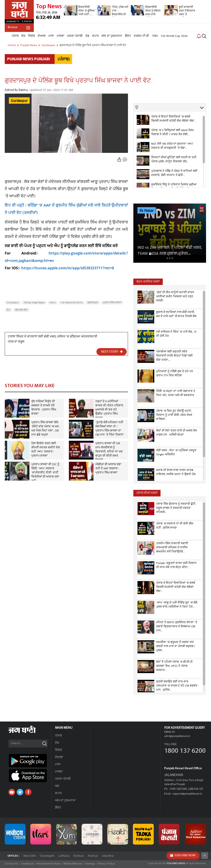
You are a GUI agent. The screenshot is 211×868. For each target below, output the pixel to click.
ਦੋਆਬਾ (42, 36)
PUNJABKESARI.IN (176, 863)
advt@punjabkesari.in (177, 736)
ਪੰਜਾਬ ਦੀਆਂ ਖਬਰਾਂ (147, 493)
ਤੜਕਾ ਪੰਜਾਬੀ (75, 36)
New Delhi (30, 856)
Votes (53, 303)
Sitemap (90, 864)
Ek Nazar (147, 211)
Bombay (79, 856)
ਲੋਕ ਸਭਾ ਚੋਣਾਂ (21, 310)
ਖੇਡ (87, 36)
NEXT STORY (112, 352)
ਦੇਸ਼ (23, 36)
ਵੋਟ (8, 310)
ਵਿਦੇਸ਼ (32, 36)
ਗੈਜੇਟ (128, 36)
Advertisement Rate (48, 864)
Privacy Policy (107, 864)
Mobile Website (73, 864)
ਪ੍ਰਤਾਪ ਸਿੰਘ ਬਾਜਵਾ (112, 303)
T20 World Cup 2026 (174, 36)
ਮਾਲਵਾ (60, 36)
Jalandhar (108, 856)
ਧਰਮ (155, 36)
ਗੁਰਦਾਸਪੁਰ (93, 303)
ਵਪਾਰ (95, 36)
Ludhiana (64, 856)
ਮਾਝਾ (51, 36)
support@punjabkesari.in (187, 794)
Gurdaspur (19, 101)
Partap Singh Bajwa (34, 303)
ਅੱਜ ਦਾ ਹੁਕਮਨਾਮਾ (112, 36)
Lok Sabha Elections (72, 303)
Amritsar (93, 856)
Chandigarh (47, 856)
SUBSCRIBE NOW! (183, 856)
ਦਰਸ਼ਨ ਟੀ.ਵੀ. (142, 36)
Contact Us (12, 864)
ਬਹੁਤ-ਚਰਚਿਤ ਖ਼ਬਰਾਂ (148, 282)
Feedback (27, 864)
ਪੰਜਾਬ (15, 36)
